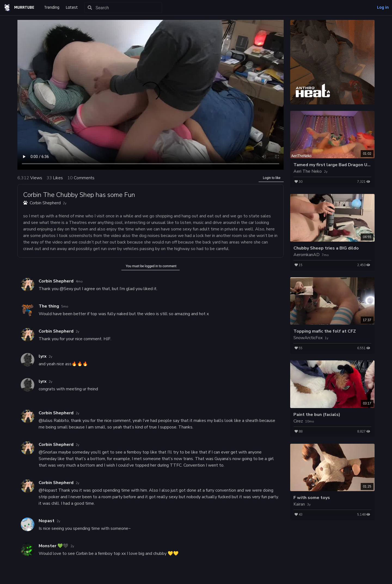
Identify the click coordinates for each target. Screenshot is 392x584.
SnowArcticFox (308, 338)
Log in (383, 7)
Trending (52, 7)
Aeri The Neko (308, 171)
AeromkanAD (307, 255)
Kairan (299, 504)
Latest (72, 7)
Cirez (298, 421)
